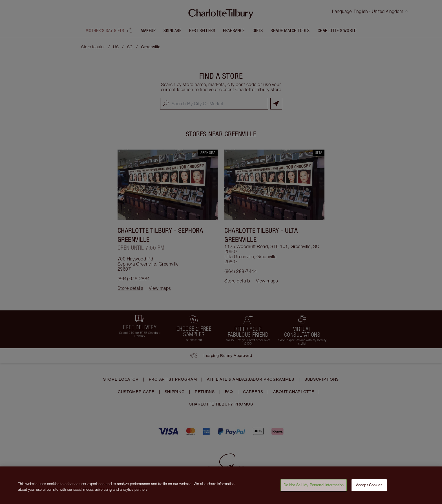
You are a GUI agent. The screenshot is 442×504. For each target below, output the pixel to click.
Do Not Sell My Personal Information (314, 488)
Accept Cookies (369, 488)
